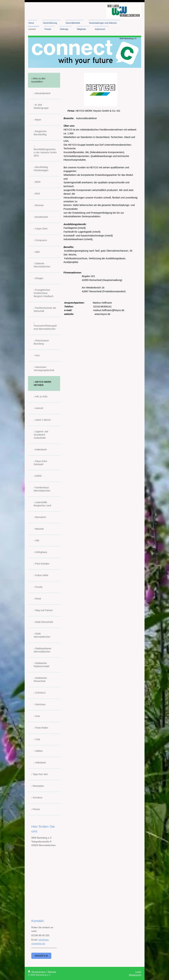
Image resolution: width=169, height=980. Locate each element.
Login (138, 972)
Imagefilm (41, 956)
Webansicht (135, 975)
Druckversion (37, 972)
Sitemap (52, 972)
